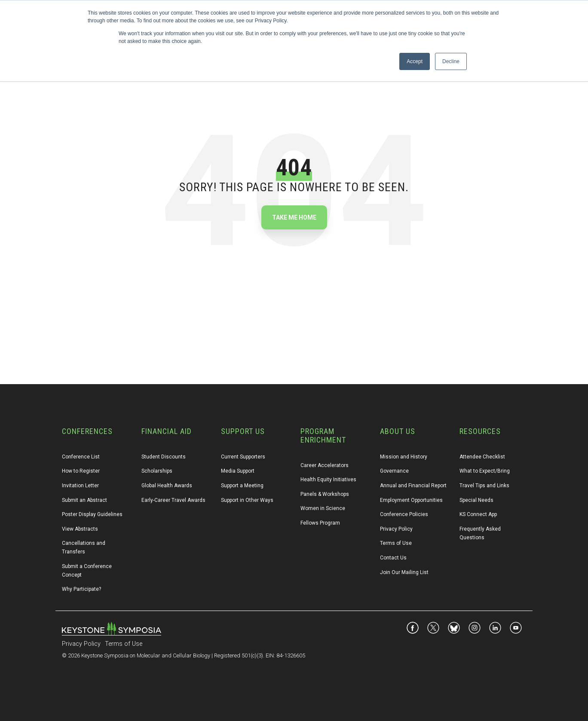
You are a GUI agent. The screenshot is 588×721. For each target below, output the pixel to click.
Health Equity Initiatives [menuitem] (328, 480)
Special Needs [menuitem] (476, 500)
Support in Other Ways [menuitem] (247, 500)
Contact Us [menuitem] (393, 558)
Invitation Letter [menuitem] (80, 486)
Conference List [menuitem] (81, 457)
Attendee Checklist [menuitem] (482, 457)
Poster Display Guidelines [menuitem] (92, 514)
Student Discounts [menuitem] (164, 457)
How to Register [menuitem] (81, 471)
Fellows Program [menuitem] (320, 523)
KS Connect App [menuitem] (478, 514)
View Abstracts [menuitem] (80, 529)
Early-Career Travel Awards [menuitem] (173, 500)
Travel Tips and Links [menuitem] (484, 486)
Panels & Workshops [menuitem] (325, 494)
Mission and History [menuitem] (404, 457)
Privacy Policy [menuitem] (396, 529)
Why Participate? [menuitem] (81, 589)
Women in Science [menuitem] (323, 508)
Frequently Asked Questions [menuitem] (481, 533)
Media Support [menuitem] (238, 471)
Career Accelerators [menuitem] (325, 465)
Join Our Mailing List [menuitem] (404, 572)
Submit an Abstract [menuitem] (84, 500)
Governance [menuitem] (394, 471)
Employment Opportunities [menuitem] (411, 500)
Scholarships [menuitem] (157, 471)
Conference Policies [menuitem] (404, 514)
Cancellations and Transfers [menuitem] (84, 547)
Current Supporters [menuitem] (243, 457)
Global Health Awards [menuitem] (167, 486)
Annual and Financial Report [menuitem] (413, 486)
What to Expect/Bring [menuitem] (485, 471)
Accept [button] (415, 61)
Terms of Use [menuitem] (396, 543)
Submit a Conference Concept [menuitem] (87, 571)
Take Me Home (294, 217)
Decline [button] (451, 61)
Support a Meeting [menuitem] (242, 486)
